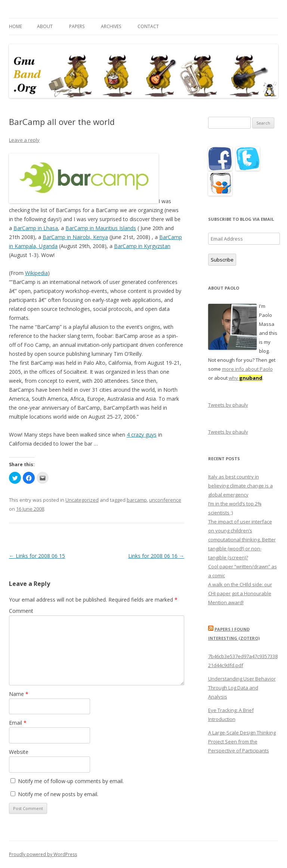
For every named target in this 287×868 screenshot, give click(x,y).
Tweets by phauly (228, 405)
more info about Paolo (247, 369)
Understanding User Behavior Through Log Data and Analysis (242, 688)
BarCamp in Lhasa (36, 228)
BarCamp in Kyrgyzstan (142, 246)
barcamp (137, 500)
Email (18, 723)
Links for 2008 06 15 (37, 556)
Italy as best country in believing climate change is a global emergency (240, 486)
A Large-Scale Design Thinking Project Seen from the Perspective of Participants (242, 742)
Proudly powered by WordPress (43, 854)
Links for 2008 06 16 (156, 556)
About (45, 26)
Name (19, 694)
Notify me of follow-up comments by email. (71, 781)
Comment (21, 611)
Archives (111, 26)
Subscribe (222, 260)
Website (19, 752)
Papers (77, 26)
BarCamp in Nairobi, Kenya (75, 237)
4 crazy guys (142, 435)
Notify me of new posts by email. (58, 794)
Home (16, 26)
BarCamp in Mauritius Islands (101, 228)
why (246, 378)
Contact (148, 26)
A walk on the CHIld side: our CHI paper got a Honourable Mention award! (240, 593)
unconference (165, 500)
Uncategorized (82, 500)
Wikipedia (36, 273)
